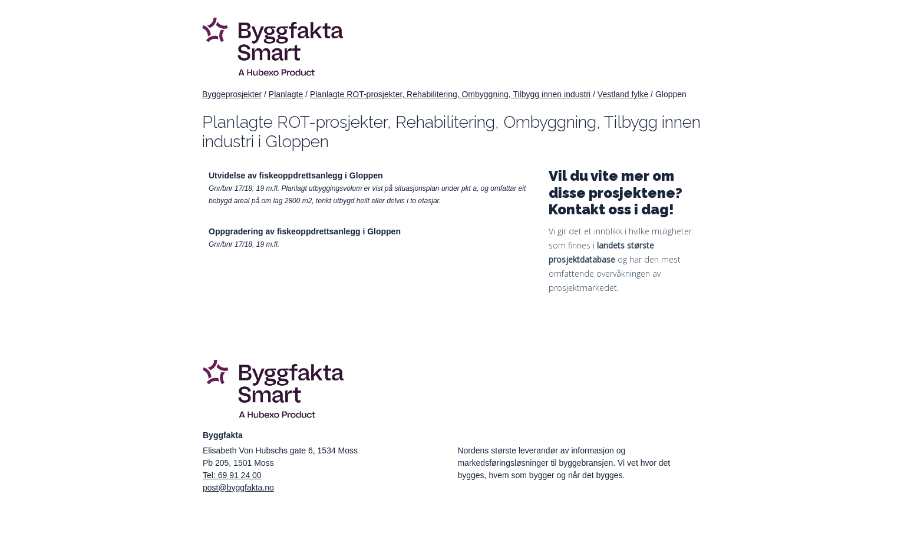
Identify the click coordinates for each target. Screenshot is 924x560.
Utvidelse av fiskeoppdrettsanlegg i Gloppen (296, 175)
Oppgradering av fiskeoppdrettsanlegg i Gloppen (305, 231)
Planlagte (286, 94)
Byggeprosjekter (232, 94)
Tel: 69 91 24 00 (232, 475)
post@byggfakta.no (238, 488)
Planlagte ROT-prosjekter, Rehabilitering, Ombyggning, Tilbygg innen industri (450, 94)
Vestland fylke (623, 94)
